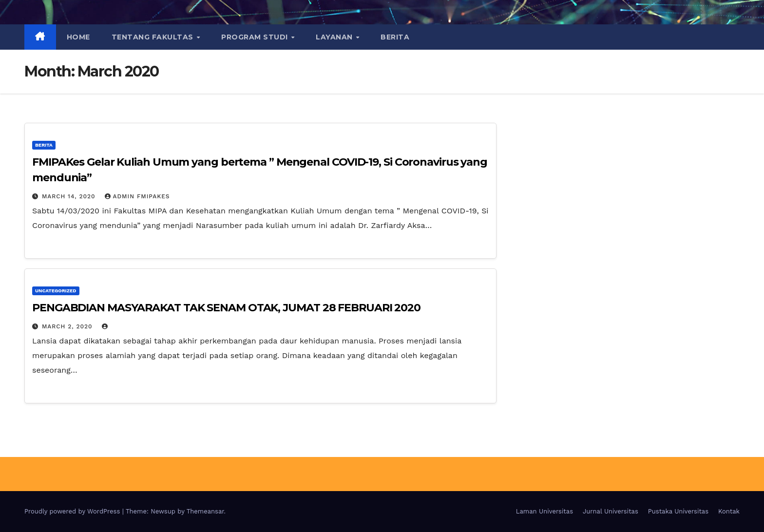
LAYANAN (335, 37)
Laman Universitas (544, 511)
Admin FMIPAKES (137, 196)
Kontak (729, 511)
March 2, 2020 (68, 326)
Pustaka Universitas (678, 511)
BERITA (395, 37)
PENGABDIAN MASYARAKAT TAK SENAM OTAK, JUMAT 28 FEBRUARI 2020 (226, 308)
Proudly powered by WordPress (73, 511)
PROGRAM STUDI (256, 37)
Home (78, 37)
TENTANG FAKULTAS (154, 37)
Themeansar (205, 511)
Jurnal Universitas (611, 511)
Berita (44, 145)
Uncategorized (56, 291)
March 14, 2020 (70, 196)
